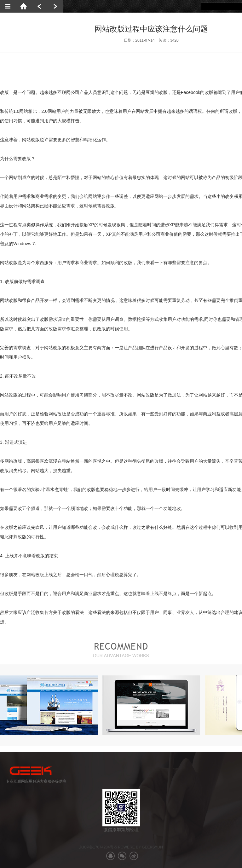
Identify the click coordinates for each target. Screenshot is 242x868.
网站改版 (31, 140)
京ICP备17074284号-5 (98, 847)
